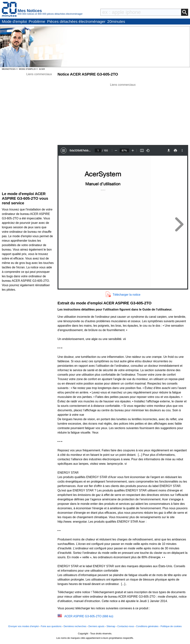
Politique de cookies (171, 626)
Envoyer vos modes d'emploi (23, 626)
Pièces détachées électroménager (76, 21)
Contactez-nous (126, 626)
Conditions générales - (148, 626)
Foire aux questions (51, 626)
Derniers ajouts (96, 626)
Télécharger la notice (126, 295)
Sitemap (111, 626)
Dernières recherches (75, 626)
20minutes (116, 21)
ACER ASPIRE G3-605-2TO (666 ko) (89, 616)
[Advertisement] (123, 113)
